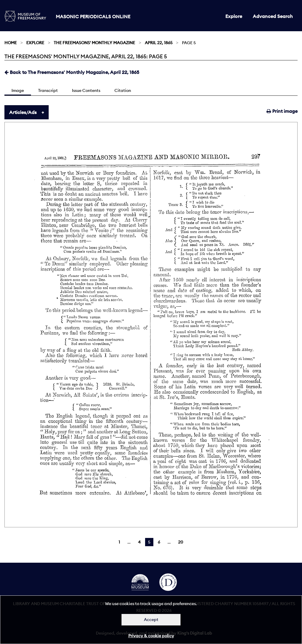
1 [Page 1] (119, 542)
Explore (234, 16)
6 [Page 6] (159, 542)
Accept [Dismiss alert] (151, 620)
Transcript (48, 90)
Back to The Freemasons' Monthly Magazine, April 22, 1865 (72, 72)
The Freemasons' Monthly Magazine (94, 43)
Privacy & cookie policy (151, 636)
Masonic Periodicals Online (93, 16)
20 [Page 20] (181, 542)
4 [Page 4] (139, 542)
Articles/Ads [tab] (23, 112)
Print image (282, 111)
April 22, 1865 (159, 43)
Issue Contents (86, 90)
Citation (123, 90)
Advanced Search (273, 16)
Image (18, 90)
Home (11, 43)
